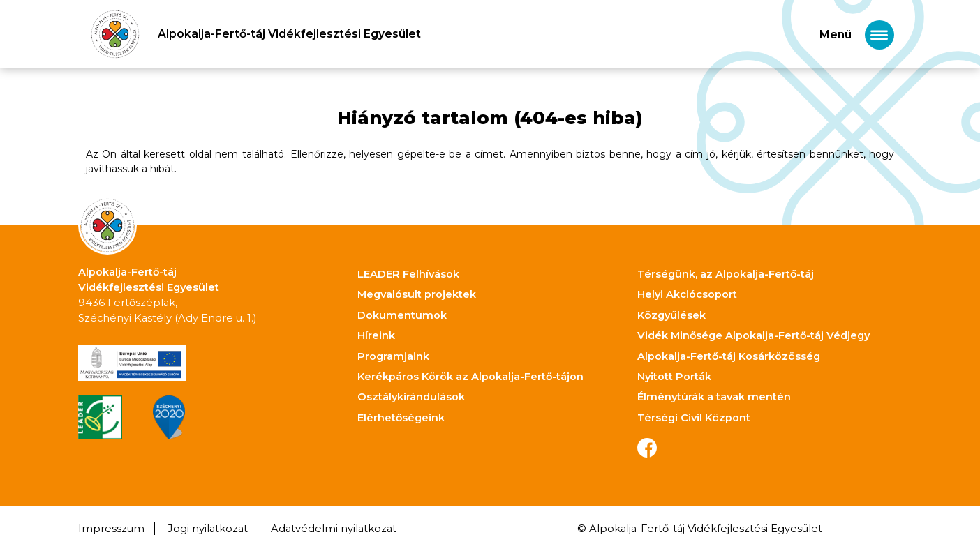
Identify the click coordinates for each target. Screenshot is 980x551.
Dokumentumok (402, 315)
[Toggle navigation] (857, 34)
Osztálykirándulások (411, 397)
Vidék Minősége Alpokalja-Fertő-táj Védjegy (753, 335)
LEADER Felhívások (408, 274)
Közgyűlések (671, 315)
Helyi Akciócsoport (687, 294)
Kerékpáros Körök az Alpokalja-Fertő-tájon (470, 377)
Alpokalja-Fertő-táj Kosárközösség (729, 356)
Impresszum (111, 529)
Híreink (376, 335)
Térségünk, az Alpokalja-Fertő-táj (726, 274)
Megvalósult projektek (417, 294)
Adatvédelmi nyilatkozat (334, 529)
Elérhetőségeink (401, 418)
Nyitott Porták (674, 377)
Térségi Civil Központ (694, 418)
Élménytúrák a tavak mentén (714, 397)
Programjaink (393, 356)
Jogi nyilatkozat (208, 529)
